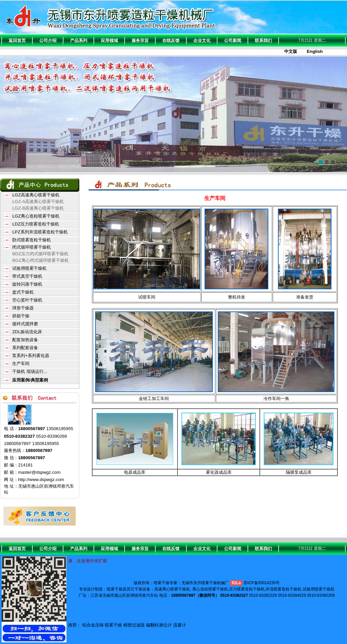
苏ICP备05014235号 (262, 583)
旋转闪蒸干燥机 (27, 284)
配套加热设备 (25, 340)
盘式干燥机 (23, 292)
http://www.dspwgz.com (41, 480)
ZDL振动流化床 (27, 332)
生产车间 (21, 363)
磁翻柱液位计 (159, 625)
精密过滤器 (134, 625)
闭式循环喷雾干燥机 (32, 247)
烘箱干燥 (21, 316)
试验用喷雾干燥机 (29, 268)
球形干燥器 (23, 308)
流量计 (180, 625)
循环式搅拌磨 (25, 324)
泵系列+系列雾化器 (31, 356)
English (315, 51)
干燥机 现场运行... (30, 371)
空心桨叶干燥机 (27, 300)
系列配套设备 (25, 348)
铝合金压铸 (93, 625)
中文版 (291, 51)
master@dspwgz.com (39, 472)
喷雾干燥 (113, 625)
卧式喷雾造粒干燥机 (32, 240)
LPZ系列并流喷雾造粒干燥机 (40, 232)
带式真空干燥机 (27, 276)
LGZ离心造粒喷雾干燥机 (36, 216)
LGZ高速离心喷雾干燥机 (36, 195)
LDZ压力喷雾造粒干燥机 (36, 224)
